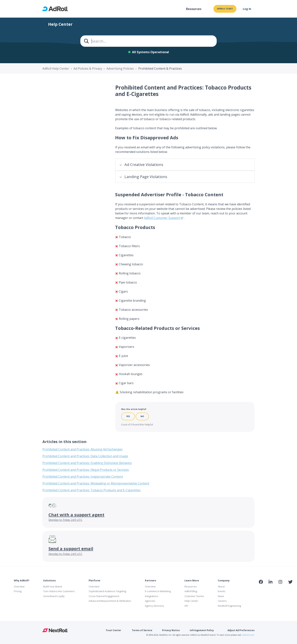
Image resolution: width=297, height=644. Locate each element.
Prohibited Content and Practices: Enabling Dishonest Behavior (87, 463)
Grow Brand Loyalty (54, 596)
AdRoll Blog (191, 591)
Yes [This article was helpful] (128, 416)
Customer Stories (194, 596)
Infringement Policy (202, 630)
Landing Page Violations (146, 177)
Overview (19, 586)
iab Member (261, 590)
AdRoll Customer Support (162, 218)
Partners (150, 580)
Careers (222, 601)
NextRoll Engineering (229, 606)
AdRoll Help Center (56, 69)
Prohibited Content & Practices (160, 69)
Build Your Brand (53, 586)
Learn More (192, 580)
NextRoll (55, 630)
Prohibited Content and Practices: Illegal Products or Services (86, 470)
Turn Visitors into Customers (59, 591)
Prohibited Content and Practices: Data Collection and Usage (85, 456)
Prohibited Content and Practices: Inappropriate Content (83, 477)
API (186, 606)
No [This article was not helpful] (142, 416)
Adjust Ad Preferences (241, 630)
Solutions (49, 580)
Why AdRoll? (22, 580)
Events (222, 591)
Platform (94, 580)
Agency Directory (154, 606)
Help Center (191, 601)
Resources (194, 9)
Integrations (151, 596)
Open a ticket (225, 9)
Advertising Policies (120, 69)
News (221, 596)
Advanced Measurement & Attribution (110, 601)
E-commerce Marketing (158, 591)
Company (224, 580)
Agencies (150, 601)
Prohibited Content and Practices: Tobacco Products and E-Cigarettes (91, 490)
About (221, 586)
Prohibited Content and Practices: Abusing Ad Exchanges (82, 449)
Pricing (18, 591)
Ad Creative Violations (144, 165)
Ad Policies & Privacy (88, 69)
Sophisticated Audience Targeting (107, 591)
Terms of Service (142, 630)
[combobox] (148, 41)
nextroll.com (248, 635)
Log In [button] (247, 9)
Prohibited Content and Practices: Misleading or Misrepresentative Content (96, 483)
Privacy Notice (171, 630)
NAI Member (275, 590)
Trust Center (113, 630)
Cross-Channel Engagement (104, 596)
